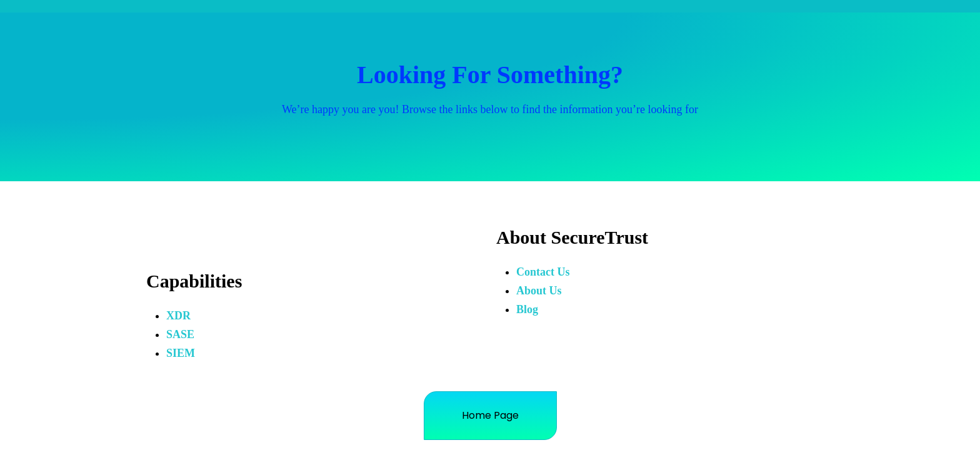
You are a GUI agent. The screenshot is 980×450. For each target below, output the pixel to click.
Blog (527, 309)
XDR (178, 316)
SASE (180, 334)
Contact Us (543, 272)
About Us (539, 291)
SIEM (181, 353)
